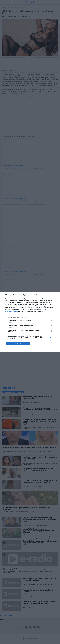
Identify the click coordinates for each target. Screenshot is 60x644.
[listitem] (30, 317)
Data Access (30, 349)
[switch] (51, 320)
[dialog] (30, 322)
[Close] (57, 295)
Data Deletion (21, 349)
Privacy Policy (39, 349)
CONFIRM (18, 343)
